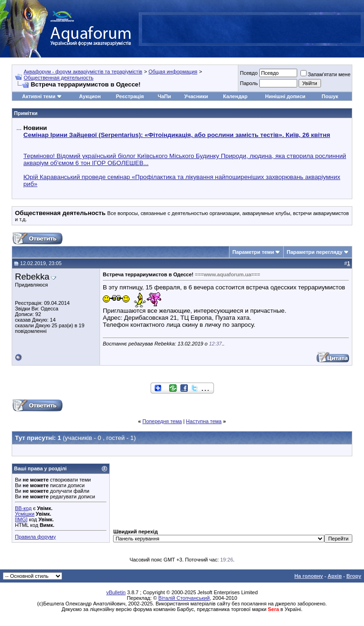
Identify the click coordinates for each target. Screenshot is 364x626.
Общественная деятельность (59, 78)
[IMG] (21, 519)
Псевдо (249, 73)
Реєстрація (130, 96)
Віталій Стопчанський (184, 598)
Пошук (330, 96)
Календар (235, 96)
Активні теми (39, 96)
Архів (335, 576)
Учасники (196, 96)
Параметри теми (253, 252)
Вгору (354, 576)
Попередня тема (162, 421)
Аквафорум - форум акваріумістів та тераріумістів (83, 72)
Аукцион (90, 96)
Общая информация (173, 72)
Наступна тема (204, 421)
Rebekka (32, 277)
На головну (309, 576)
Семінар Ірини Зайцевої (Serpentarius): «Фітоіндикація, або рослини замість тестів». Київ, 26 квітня (177, 135)
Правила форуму (35, 537)
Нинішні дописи (285, 96)
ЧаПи (164, 96)
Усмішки (25, 514)
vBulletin (116, 592)
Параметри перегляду (314, 252)
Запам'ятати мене (325, 74)
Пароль (249, 83)
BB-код (23, 508)
